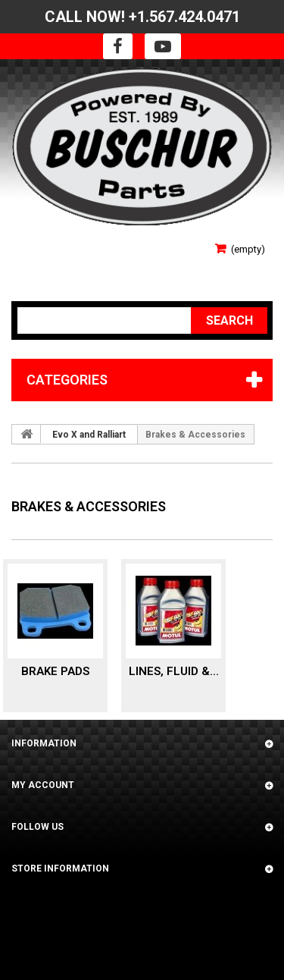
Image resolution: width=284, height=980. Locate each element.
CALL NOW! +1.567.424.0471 (142, 17)
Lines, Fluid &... (174, 671)
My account (43, 785)
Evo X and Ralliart (89, 435)
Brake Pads (55, 671)
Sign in (28, 244)
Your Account (47, 266)
